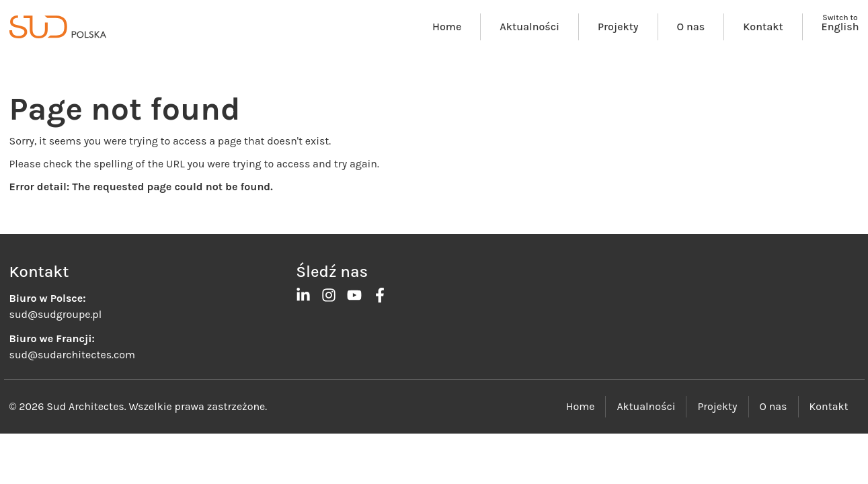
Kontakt (763, 27)
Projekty (618, 27)
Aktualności (529, 27)
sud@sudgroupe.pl (56, 314)
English (840, 27)
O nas (691, 27)
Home (447, 27)
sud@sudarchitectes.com (72, 355)
